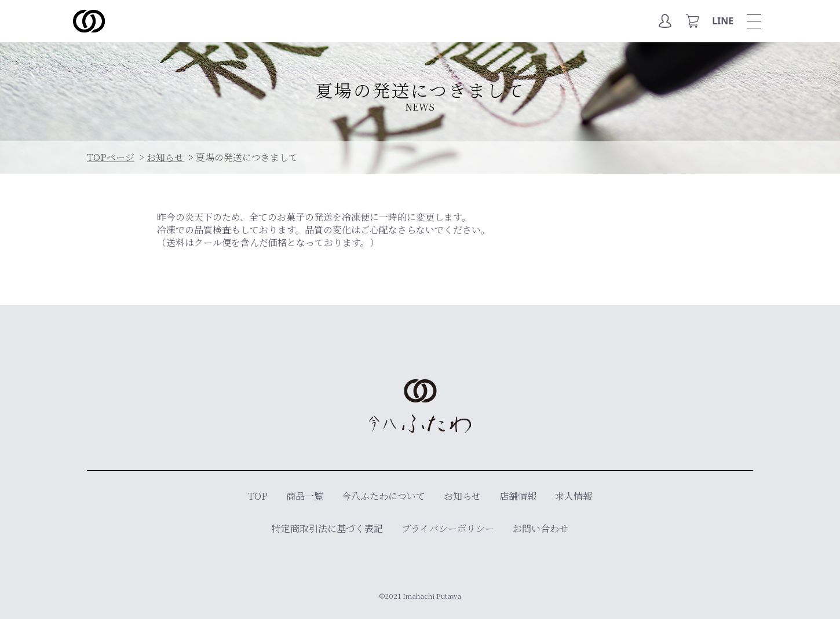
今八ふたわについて (384, 496)
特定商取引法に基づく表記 (327, 528)
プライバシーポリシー (448, 528)
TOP (258, 496)
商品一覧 (305, 496)
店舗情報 (518, 496)
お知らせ (462, 496)
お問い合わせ (540, 528)
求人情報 (574, 496)
